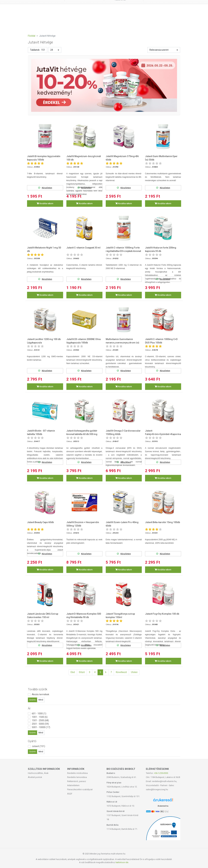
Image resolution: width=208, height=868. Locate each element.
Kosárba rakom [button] (45, 204)
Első (73, 672)
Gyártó (32, 741)
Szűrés (33, 700)
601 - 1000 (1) (39, 714)
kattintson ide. (122, 862)
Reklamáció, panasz (77, 781)
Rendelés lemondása (77, 777)
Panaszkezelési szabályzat (80, 789)
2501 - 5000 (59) (40, 724)
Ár (29, 708)
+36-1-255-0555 (161, 773)
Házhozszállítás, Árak (38, 773)
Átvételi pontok (35, 777)
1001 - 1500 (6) (40, 717)
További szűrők (38, 689)
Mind (41, 700)
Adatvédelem (73, 785)
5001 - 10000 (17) (41, 727)
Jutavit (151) (38, 746)
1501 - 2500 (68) (40, 720)
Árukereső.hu (163, 806)
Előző (82, 672)
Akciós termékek (40, 694)
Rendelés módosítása (77, 773)
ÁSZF (70, 794)
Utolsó (134, 672)
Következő (121, 672)
